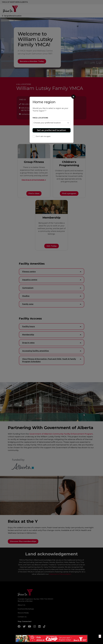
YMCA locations (40, 118)
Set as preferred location (51, 130)
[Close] (74, 97)
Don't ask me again (42, 137)
